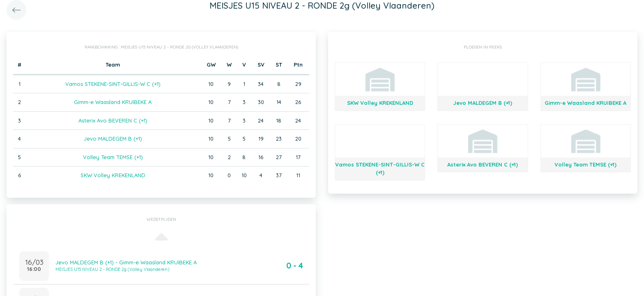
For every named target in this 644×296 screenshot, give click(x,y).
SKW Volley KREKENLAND (113, 175)
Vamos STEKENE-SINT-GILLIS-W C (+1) (113, 84)
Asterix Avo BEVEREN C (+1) (113, 120)
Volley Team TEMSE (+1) (113, 157)
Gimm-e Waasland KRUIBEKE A (113, 102)
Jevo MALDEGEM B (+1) (113, 139)
